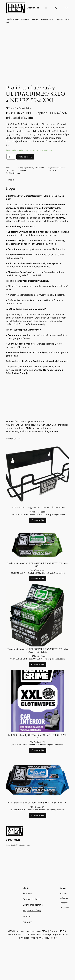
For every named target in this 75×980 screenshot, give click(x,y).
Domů (8, 19)
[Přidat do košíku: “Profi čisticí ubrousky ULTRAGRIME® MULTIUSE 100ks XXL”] (38, 819)
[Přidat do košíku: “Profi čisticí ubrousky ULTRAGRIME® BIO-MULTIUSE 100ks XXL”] (38, 582)
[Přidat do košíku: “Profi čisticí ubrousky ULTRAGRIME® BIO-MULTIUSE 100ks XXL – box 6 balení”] (38, 668)
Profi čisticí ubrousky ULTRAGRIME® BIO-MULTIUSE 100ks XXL (38, 568)
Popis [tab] (11, 183)
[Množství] (11, 160)
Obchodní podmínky (33, 908)
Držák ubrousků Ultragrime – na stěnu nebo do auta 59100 (38, 511)
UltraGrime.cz (33, 8)
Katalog (27, 919)
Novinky (16, 19)
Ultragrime (18, 176)
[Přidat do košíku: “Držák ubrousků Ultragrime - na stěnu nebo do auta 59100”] (38, 523)
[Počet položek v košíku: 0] (66, 8)
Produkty (27, 897)
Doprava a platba (32, 902)
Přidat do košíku (25, 160)
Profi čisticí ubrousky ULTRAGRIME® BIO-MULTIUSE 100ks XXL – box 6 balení (38, 654)
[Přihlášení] (56, 8)
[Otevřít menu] (46, 8)
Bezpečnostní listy (32, 914)
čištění (56, 171)
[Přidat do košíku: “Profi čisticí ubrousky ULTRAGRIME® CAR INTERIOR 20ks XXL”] (38, 754)
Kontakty (27, 925)
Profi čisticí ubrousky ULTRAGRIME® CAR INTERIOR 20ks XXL (37, 740)
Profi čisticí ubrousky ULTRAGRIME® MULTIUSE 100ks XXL (38, 806)
